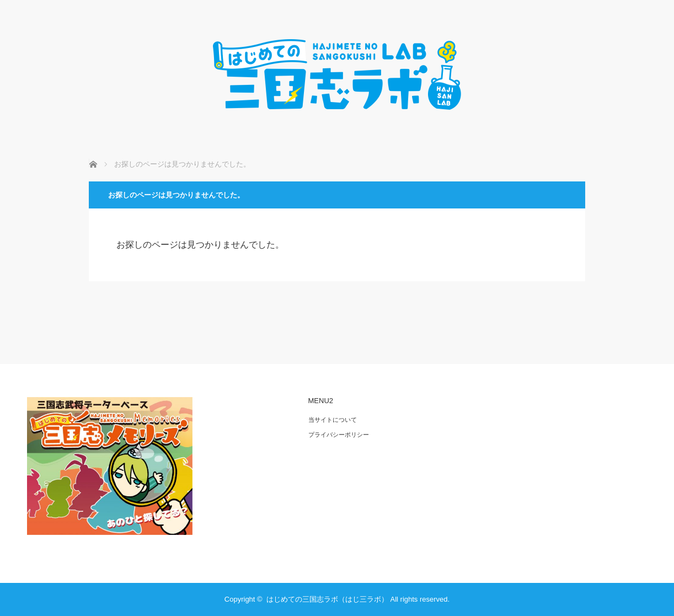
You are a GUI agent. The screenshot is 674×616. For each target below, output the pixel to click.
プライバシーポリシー (339, 435)
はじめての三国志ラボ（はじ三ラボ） (327, 599)
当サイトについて (333, 420)
